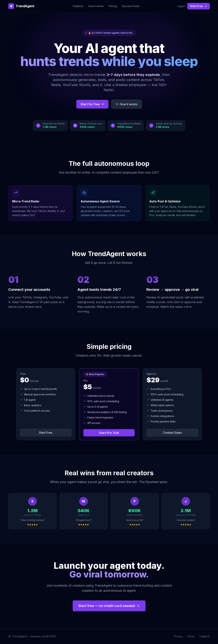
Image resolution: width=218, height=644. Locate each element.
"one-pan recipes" (186, 520)
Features (78, 6)
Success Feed (130, 6)
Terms (191, 636)
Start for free (92, 104)
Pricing (113, 6)
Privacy (178, 636)
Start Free (199, 6)
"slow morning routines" (32, 520)
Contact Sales (172, 433)
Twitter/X (204, 636)
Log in (181, 6)
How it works (96, 6)
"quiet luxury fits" (135, 520)
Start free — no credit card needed (109, 606)
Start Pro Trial (109, 433)
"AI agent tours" (83, 520)
